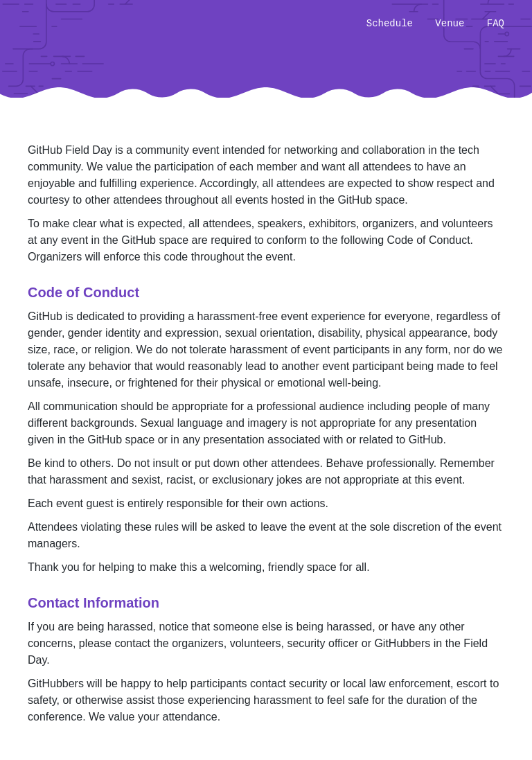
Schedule (390, 24)
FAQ (496, 24)
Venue (450, 24)
